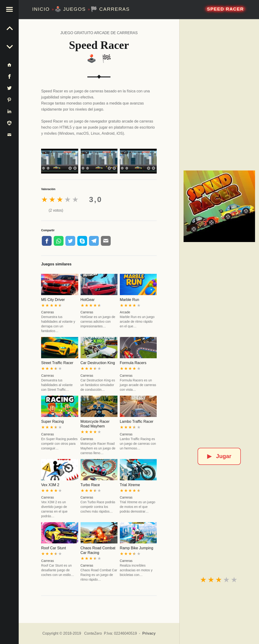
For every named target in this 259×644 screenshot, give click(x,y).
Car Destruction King (98, 363)
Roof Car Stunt (53, 548)
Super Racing (52, 421)
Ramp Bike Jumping (137, 548)
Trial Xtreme (130, 485)
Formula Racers (133, 363)
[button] (9, 9)
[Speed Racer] (219, 206)
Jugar (219, 456)
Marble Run (129, 300)
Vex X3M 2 (50, 485)
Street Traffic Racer (57, 363)
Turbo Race (90, 485)
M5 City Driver (53, 300)
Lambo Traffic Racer (137, 421)
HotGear (88, 300)
